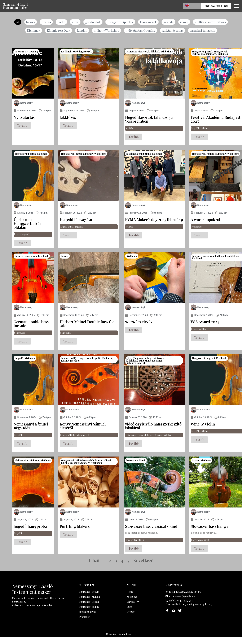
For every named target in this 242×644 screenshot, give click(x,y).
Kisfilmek (33, 31)
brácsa (46, 22)
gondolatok (93, 22)
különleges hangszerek (78, 435)
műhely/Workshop (107, 31)
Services (133, 602)
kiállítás (129, 129)
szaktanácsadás (173, 31)
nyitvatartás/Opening (141, 31)
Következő (143, 561)
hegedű (169, 22)
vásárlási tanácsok (203, 31)
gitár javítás (131, 435)
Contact (131, 612)
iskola (185, 22)
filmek (141, 540)
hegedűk (195, 129)
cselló (61, 22)
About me (132, 597)
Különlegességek (58, 31)
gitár (75, 22)
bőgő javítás (20, 333)
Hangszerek (149, 22)
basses (30, 22)
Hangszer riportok (120, 22)
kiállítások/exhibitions (211, 22)
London (82, 31)
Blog (129, 607)
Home (130, 592)
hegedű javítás (67, 227)
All (17, 22)
